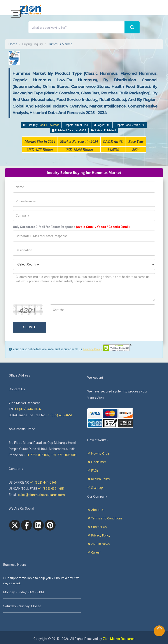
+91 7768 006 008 (64, 455)
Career (94, 552)
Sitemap (95, 487)
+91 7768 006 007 (37, 455)
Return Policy (99, 479)
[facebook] (26, 525)
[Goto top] (159, 629)
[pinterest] (50, 525)
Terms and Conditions (105, 518)
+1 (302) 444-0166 (28, 409)
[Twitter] (15, 525)
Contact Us (97, 527)
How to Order (99, 453)
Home (13, 44)
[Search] (132, 27)
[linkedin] (38, 525)
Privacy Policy (93, 349)
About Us (96, 510)
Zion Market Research (119, 639)
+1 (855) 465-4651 (59, 415)
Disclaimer (97, 462)
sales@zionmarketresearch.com (41, 495)
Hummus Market (60, 44)
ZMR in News (98, 544)
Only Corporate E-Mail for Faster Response (71, 227)
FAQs (93, 470)
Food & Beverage (49, 125)
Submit (29, 327)
